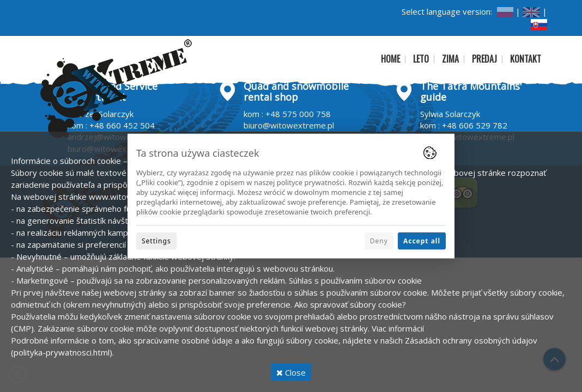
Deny (379, 240)
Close (291, 372)
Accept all (422, 240)
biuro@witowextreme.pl (289, 125)
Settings (156, 240)
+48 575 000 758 (298, 114)
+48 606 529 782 (475, 125)
